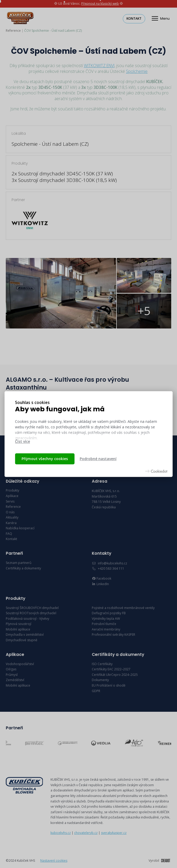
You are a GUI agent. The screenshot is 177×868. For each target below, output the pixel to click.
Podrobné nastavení (98, 459)
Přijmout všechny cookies (45, 459)
